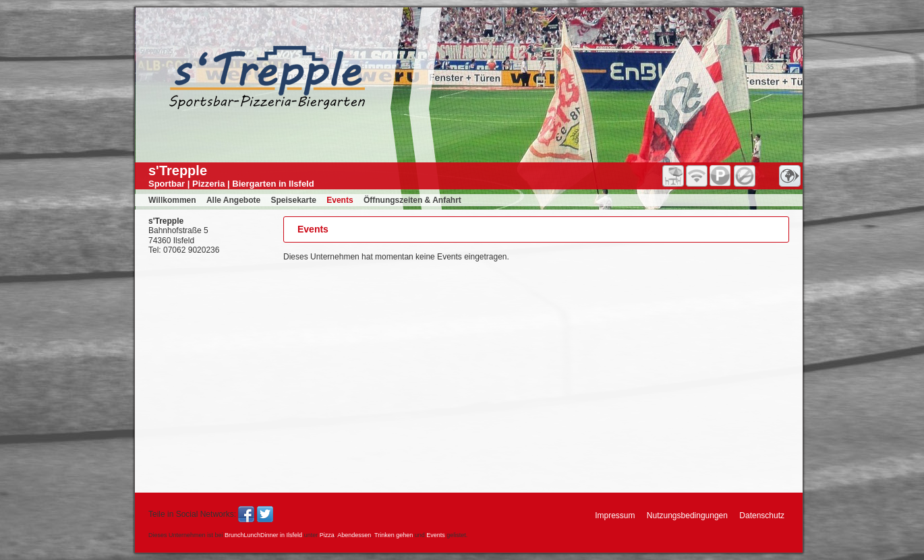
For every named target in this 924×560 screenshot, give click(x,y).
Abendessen (354, 535)
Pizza (327, 535)
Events (436, 535)
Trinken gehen (394, 535)
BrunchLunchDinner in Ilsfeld (263, 535)
